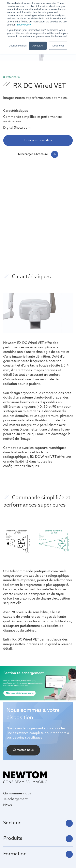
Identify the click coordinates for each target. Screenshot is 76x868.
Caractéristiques (16, 111)
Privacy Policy (23, 25)
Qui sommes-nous (17, 794)
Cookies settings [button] (18, 46)
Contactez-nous (23, 750)
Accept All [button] (38, 46)
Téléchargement (15, 799)
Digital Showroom (17, 128)
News (7, 805)
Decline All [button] (58, 46)
